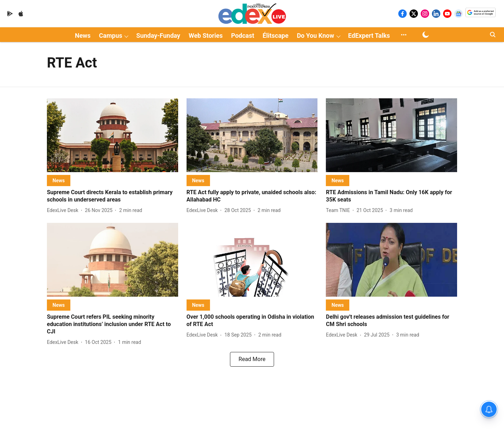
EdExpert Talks (369, 36)
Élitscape (275, 36)
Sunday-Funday (158, 36)
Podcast (243, 36)
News (83, 36)
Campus (111, 36)
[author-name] (64, 210)
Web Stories (206, 36)
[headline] (113, 196)
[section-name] (59, 180)
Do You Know (315, 36)
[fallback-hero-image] (113, 135)
